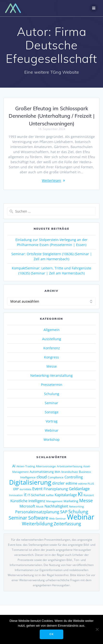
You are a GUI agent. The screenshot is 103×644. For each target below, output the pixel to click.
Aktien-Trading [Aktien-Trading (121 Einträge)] (26, 466)
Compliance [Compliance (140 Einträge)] (56, 477)
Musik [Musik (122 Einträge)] (40, 506)
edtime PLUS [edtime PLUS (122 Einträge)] (86, 484)
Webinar (52, 430)
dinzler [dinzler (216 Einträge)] (58, 483)
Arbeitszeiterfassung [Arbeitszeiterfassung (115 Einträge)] (70, 466)
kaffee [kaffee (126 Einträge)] (50, 495)
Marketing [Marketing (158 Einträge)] (71, 501)
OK (51, 634)
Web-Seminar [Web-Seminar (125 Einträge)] (58, 518)
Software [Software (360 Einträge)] (38, 518)
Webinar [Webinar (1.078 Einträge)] (81, 517)
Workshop (52, 439)
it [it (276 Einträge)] (25, 494)
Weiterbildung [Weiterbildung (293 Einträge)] (37, 524)
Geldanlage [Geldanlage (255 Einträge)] (79, 488)
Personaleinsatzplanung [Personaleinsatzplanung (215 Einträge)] (37, 512)
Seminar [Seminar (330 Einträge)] (18, 518)
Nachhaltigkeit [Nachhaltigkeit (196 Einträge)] (56, 506)
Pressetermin (52, 385)
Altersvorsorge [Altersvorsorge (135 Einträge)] (46, 466)
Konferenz (52, 348)
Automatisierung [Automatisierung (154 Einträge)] (42, 472)
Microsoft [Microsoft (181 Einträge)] (27, 506)
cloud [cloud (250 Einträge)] (42, 477)
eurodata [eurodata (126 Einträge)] (26, 489)
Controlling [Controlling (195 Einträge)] (74, 477)
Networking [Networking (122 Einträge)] (76, 506)
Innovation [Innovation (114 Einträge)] (16, 495)
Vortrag (52, 421)
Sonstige (52, 412)
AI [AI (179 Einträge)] (14, 466)
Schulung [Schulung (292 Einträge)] (78, 511)
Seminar (51, 403)
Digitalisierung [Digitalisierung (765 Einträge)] (30, 482)
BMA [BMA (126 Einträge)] (58, 472)
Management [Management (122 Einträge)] (54, 501)
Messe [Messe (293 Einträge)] (86, 500)
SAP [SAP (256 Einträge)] (64, 512)
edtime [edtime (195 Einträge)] (71, 483)
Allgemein (52, 330)
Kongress (51, 357)
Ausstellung (52, 339)
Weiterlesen (51, 180)
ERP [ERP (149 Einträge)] (16, 489)
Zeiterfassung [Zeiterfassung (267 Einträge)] (67, 524)
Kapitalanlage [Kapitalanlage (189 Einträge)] (66, 495)
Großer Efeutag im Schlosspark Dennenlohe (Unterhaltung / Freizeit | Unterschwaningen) (52, 116)
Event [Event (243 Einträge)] (37, 489)
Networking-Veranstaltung (51, 375)
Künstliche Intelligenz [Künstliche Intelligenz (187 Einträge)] (28, 501)
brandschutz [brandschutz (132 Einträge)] (70, 472)
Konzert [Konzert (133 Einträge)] (89, 495)
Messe (52, 366)
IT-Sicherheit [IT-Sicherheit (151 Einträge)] (36, 495)
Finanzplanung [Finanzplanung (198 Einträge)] (56, 489)
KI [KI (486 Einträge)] (80, 494)
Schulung (52, 394)
